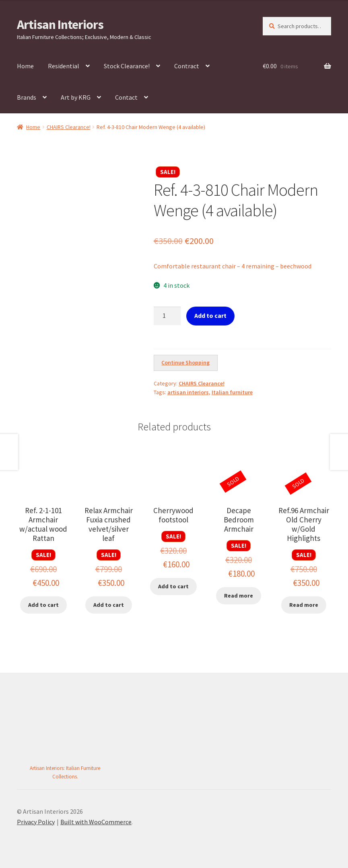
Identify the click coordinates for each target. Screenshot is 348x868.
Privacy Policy (36, 822)
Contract (187, 66)
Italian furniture (232, 392)
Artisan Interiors (60, 25)
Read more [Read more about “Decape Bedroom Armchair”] (239, 596)
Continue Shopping (185, 362)
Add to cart (210, 315)
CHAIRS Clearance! (69, 127)
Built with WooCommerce (96, 822)
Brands (27, 97)
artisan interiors (188, 392)
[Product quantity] (167, 316)
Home (25, 66)
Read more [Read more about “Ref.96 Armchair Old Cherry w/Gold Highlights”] (304, 605)
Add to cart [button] (43, 605)
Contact (126, 97)
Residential (64, 66)
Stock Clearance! (127, 66)
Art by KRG (76, 97)
